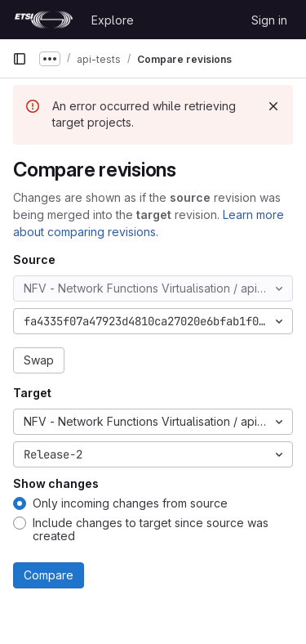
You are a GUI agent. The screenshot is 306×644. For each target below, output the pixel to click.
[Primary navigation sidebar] (20, 59)
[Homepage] (44, 20)
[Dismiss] (273, 106)
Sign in (269, 20)
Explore (113, 20)
